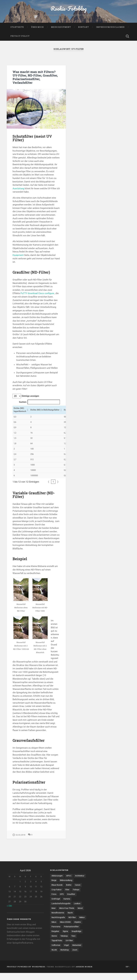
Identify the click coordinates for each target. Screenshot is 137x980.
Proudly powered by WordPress (26, 974)
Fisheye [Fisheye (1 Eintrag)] (76, 897)
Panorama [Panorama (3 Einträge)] (56, 934)
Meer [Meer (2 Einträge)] (54, 915)
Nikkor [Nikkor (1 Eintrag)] (82, 924)
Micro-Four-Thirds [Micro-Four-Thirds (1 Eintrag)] (67, 915)
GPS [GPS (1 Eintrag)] (62, 901)
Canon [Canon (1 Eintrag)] (78, 892)
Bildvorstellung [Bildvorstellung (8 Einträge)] (66, 887)
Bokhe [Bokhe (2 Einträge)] (69, 892)
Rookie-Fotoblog (69, 12)
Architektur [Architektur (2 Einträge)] (80, 883)
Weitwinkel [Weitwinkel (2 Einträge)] (77, 952)
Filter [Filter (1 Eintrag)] (67, 897)
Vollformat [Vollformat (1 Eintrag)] (56, 952)
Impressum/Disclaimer (110, 34)
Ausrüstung (18, 195)
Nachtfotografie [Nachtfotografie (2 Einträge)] (58, 924)
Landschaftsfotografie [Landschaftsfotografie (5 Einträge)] (61, 911)
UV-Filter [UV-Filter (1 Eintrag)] (69, 948)
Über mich (37, 34)
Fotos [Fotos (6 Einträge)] (54, 901)
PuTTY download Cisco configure (37, 300)
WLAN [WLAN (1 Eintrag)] (54, 957)
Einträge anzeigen (30, 403)
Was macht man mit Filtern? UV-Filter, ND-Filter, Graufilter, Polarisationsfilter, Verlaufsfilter (35, 84)
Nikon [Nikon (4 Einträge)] (54, 929)
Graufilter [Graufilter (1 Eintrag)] (71, 901)
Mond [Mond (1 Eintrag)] (80, 915)
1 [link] (53, 489)
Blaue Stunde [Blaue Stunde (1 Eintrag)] (57, 892)
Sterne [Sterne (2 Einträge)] (54, 943)
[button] (27, 417)
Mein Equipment (61, 34)
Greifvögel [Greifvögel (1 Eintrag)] (56, 906)
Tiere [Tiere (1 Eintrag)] (73, 943)
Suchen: (23, 409)
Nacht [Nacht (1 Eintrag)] (70, 920)
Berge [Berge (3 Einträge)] (54, 887)
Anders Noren (84, 974)
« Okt (9, 913)
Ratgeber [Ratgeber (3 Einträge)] (55, 938)
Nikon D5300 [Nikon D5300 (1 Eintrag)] (65, 929)
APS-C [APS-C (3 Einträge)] (69, 883)
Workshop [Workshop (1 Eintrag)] (65, 957)
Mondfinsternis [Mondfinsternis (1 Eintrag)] (58, 920)
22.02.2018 (19, 842)
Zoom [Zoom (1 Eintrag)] (75, 957)
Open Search (128, 43)
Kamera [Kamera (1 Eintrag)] (67, 906)
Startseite (17, 34)
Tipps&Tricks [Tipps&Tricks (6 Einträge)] (57, 948)
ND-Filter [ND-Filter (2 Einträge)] (72, 924)
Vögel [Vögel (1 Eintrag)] (66, 952)
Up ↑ (128, 974)
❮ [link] (49, 489)
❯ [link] (58, 489)
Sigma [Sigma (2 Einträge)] (65, 938)
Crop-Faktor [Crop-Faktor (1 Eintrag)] (57, 897)
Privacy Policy (20, 43)
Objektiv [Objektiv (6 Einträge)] (78, 929)
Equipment (18, 262)
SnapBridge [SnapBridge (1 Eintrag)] (76, 938)
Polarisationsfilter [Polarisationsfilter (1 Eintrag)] (71, 934)
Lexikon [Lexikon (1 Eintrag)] (77, 911)
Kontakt (83, 34)
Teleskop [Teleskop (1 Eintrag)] (64, 943)
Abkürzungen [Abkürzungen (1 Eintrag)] (57, 883)
